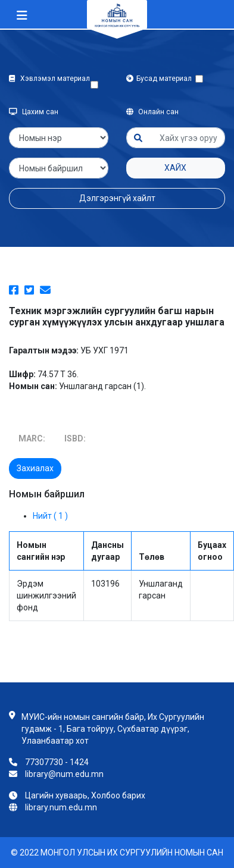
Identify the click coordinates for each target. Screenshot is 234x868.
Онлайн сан (152, 112)
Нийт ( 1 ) (50, 516)
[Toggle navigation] (22, 15)
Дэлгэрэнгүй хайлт (117, 198)
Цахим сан (34, 112)
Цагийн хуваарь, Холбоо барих (85, 795)
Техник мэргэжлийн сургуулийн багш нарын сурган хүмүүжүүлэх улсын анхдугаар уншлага (117, 317)
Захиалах (35, 468)
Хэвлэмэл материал (49, 84)
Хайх (175, 168)
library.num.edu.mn (61, 807)
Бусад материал (161, 79)
